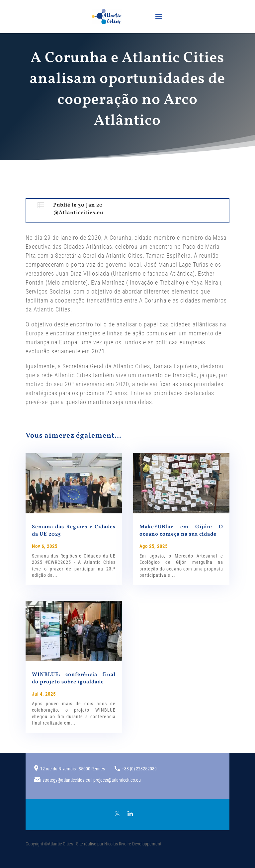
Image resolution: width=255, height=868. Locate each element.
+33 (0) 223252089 (139, 769)
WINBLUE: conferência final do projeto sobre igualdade (74, 678)
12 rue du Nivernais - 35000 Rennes (73, 769)
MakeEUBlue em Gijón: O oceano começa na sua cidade (181, 531)
